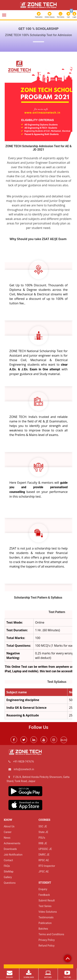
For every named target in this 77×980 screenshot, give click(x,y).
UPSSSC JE (45, 849)
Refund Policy (46, 946)
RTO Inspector (47, 866)
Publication (39, 15)
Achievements (12, 843)
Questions (10, 883)
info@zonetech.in (24, 769)
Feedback (44, 895)
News (7, 838)
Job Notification (13, 855)
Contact (8, 860)
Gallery (8, 877)
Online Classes (50, 15)
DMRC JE (44, 855)
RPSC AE (44, 860)
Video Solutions (48, 912)
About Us (9, 826)
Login (74, 15)
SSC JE (43, 826)
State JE (43, 832)
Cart (69, 14)
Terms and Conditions (51, 934)
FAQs (7, 866)
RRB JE (43, 843)
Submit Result (47, 900)
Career (8, 832)
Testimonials (46, 917)
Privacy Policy (47, 940)
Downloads (10, 849)
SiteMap (9, 872)
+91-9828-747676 (23, 762)
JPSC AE (44, 872)
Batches (43, 929)
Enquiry (43, 889)
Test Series (61, 15)
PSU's (42, 838)
